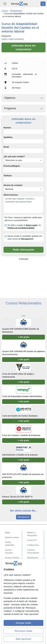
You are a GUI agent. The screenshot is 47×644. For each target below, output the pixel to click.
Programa (10, 108)
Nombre (7, 128)
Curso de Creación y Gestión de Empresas (21, 435)
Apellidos (8, 137)
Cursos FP (32, 540)
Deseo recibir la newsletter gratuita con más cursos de (25, 237)
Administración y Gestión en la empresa (20, 455)
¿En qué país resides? (14, 157)
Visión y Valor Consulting (13, 39)
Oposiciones (33, 558)
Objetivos (10, 98)
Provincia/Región (12, 166)
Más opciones (23, 639)
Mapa (8, 533)
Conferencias (33, 545)
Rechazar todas (23, 631)
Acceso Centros (12, 558)
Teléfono (8, 176)
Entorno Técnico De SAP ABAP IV (17, 497)
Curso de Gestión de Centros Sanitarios (20, 416)
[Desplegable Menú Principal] (5, 4)
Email (6, 147)
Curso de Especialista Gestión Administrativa (22, 396)
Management (23, 517)
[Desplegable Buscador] (43, 4)
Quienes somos (12, 537)
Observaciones (11, 195)
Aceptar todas (23, 623)
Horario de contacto (13, 185)
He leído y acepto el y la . (24, 227)
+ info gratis (23, 337)
